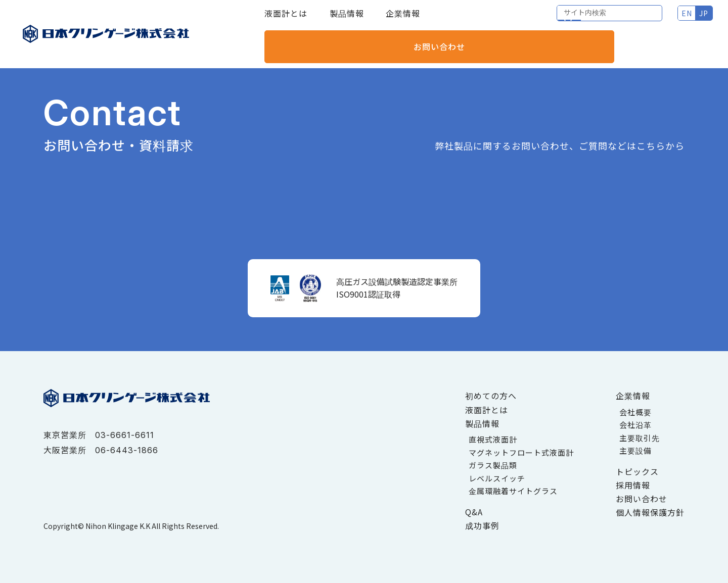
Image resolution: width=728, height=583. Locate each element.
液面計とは (286, 20)
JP (593, 20)
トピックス (637, 471)
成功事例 (482, 525)
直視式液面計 (493, 439)
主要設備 (635, 450)
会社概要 (635, 412)
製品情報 (347, 20)
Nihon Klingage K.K (118, 526)
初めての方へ (491, 396)
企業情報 (403, 20)
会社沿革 (635, 425)
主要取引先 (640, 438)
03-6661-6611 (125, 435)
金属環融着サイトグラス (513, 491)
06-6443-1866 (127, 450)
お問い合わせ (670, 20)
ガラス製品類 (493, 465)
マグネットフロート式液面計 (521, 452)
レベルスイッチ (497, 478)
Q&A (474, 512)
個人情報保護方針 (650, 512)
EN (576, 20)
